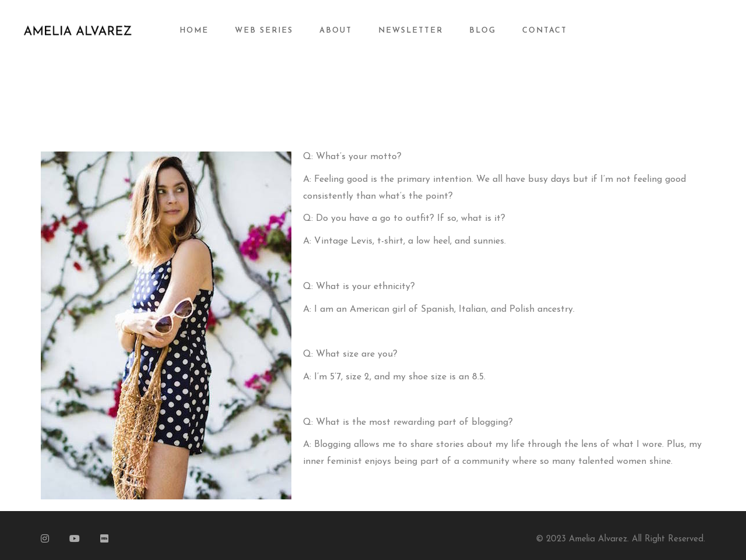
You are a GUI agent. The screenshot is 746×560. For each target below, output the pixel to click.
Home (194, 31)
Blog (483, 31)
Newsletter (411, 31)
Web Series (264, 31)
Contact (545, 31)
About (336, 31)
